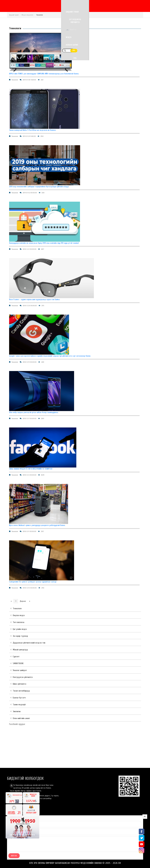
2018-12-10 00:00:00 (30, 588)
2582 (42, 136)
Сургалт (15, 657)
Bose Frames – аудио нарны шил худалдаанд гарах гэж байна (34, 299)
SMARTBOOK (17, 663)
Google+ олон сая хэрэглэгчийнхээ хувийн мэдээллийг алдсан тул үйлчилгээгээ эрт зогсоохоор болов (50, 356)
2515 (43, 306)
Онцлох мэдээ (18, 615)
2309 (43, 418)
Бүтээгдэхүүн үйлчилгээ (67, 12)
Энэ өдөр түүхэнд (19, 636)
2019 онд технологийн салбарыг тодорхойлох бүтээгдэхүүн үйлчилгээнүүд (39, 187)
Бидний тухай (44, 12)
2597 (42, 531)
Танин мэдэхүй (18, 705)
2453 (43, 588)
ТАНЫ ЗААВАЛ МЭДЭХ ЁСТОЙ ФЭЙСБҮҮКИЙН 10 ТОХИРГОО (31, 469)
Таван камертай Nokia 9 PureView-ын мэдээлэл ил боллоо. (33, 130)
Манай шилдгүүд (19, 650)
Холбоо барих (119, 12)
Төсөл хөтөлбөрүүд (20, 691)
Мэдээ (104, 12)
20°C (12, 801)
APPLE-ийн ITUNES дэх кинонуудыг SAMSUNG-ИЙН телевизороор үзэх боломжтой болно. (44, 74)
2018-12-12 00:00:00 (29, 475)
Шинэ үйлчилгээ (18, 684)
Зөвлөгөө (16, 711)
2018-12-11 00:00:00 (29, 531)
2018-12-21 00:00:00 (29, 249)
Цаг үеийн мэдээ (19, 629)
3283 (43, 193)
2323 (42, 80)
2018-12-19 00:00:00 (30, 362)
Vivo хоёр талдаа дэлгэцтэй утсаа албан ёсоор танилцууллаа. (34, 412)
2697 (42, 249)
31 (16, 601)
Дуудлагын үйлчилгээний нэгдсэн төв (28, 643)
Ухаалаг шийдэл (19, 670)
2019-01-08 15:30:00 (29, 80)
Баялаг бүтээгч (18, 698)
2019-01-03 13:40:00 (29, 136)
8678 (43, 475)
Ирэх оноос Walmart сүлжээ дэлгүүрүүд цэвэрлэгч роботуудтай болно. (37, 525)
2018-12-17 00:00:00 (29, 418)
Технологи (15, 80)
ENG (140, 12)
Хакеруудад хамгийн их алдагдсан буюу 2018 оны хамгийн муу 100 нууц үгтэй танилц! (44, 243)
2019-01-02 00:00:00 (30, 193)
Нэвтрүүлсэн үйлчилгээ (22, 677)
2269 (43, 362)
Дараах (23, 601)
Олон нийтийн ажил (20, 718)
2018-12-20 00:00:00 (30, 306)
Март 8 (90, 12)
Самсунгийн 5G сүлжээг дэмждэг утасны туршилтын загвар (33, 582)
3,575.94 (31, 801)
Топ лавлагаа (17, 622)
